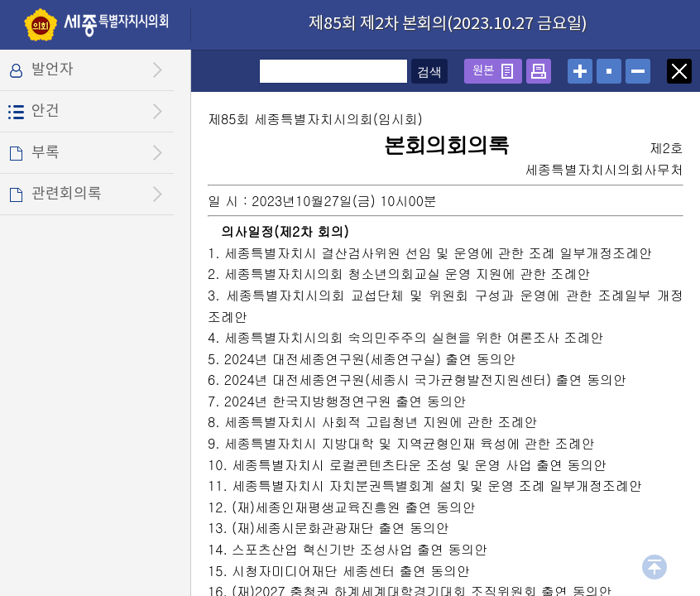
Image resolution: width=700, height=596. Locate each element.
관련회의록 (67, 194)
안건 (46, 111)
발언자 (53, 70)
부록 (46, 153)
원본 (483, 71)
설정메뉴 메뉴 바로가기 (0, 0)
